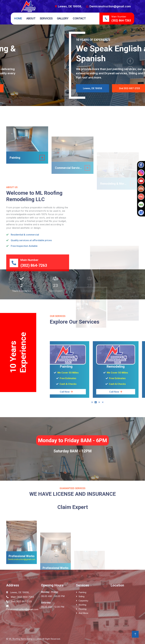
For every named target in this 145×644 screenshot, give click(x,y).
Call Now (97, 440)
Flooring (82, 609)
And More (83, 613)
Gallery (63, 18)
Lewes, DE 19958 (28, 88)
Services (46, 18)
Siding (81, 596)
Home (18, 18)
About (31, 18)
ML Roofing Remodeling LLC (23, 639)
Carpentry (83, 601)
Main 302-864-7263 (66, 88)
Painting (82, 592)
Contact (79, 18)
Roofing (82, 605)
